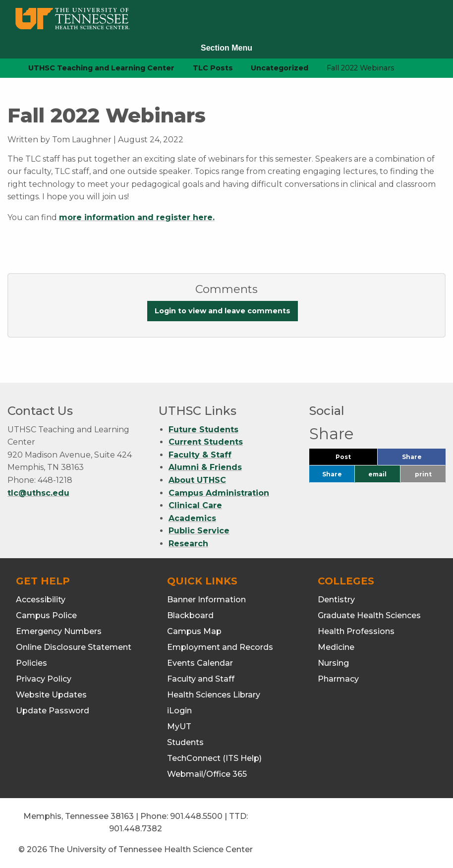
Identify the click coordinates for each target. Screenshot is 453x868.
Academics (192, 518)
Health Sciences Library (214, 695)
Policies (31, 663)
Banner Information (206, 600)
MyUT (179, 726)
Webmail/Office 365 (207, 774)
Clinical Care (195, 505)
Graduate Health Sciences (369, 615)
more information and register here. (137, 217)
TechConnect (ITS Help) (214, 758)
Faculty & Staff (200, 455)
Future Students (203, 430)
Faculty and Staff (201, 679)
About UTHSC (197, 480)
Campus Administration (219, 493)
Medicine (336, 647)
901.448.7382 (136, 829)
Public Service (199, 531)
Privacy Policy (44, 679)
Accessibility (41, 600)
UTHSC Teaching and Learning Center (101, 68)
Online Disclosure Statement (74, 647)
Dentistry (336, 600)
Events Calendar (200, 663)
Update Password (53, 711)
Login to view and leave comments (223, 311)
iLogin (179, 711)
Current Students (206, 442)
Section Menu (226, 48)
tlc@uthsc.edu (38, 493)
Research (188, 544)
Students (185, 742)
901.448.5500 (196, 816)
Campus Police (46, 615)
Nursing (333, 663)
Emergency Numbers (59, 631)
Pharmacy (338, 679)
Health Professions (356, 631)
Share (424, 459)
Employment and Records (220, 647)
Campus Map (194, 631)
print (423, 474)
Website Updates (51, 695)
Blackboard (190, 615)
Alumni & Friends (205, 467)
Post (355, 459)
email (377, 474)
